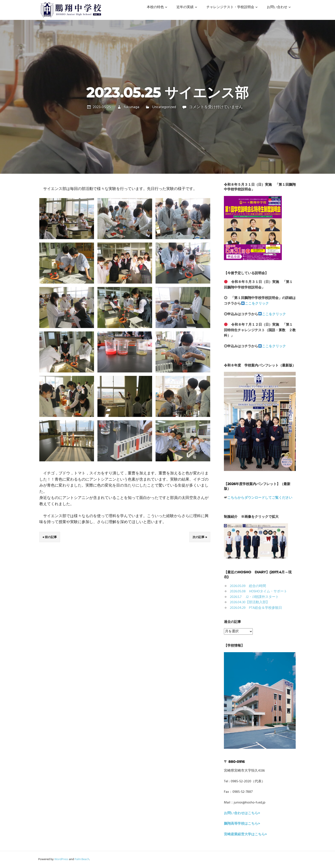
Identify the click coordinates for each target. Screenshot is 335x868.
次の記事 (198, 537)
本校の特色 (155, 7)
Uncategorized (164, 107)
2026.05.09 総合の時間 (248, 586)
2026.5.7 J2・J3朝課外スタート (254, 597)
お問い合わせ (277, 7)
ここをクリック (257, 304)
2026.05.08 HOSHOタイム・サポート (259, 591)
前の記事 (51, 537)
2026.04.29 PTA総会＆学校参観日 (256, 608)
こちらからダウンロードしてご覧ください (260, 498)
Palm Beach (82, 859)
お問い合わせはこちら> (242, 813)
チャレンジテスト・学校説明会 (230, 7)
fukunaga (132, 107)
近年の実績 (185, 7)
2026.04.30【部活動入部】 (250, 602)
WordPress (61, 859)
